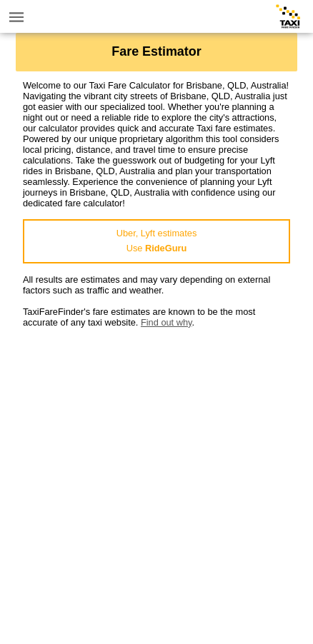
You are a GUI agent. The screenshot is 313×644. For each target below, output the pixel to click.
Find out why (167, 322)
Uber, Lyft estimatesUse (157, 241)
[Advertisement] (156, 484)
